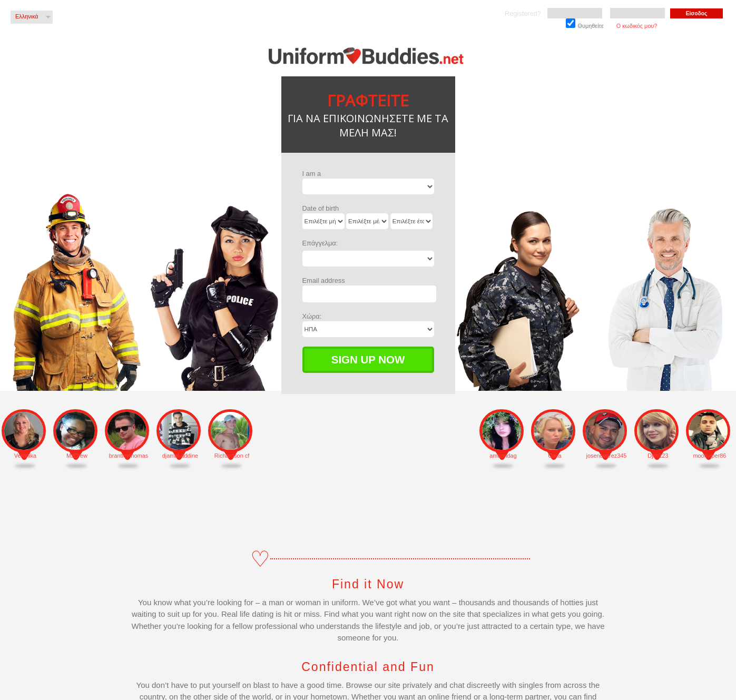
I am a (312, 174)
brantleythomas (129, 456)
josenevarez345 (607, 456)
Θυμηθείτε (585, 24)
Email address (324, 280)
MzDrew (77, 456)
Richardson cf (232, 456)
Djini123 (658, 456)
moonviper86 (710, 456)
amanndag (503, 456)
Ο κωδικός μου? (637, 26)
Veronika (25, 456)
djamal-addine (180, 456)
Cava (555, 456)
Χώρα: (312, 316)
